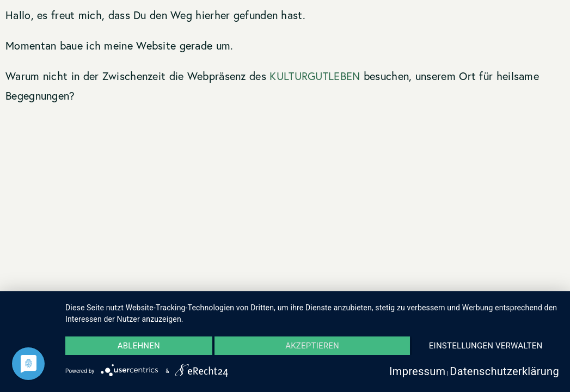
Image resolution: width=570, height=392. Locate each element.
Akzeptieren (312, 346)
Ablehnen (139, 346)
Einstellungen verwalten (486, 346)
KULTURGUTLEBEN (315, 76)
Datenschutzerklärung (504, 371)
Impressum (417, 371)
